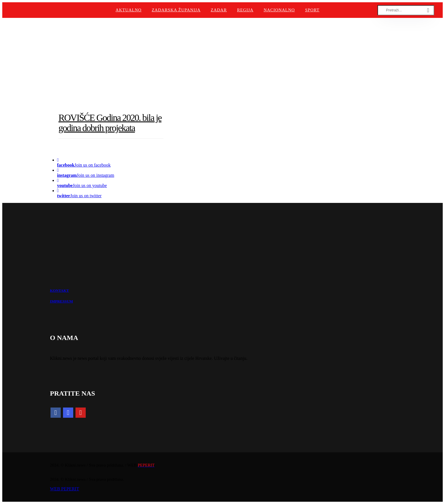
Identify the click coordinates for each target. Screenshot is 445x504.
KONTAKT (59, 290)
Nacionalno (279, 10)
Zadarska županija (176, 10)
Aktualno (128, 10)
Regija (245, 10)
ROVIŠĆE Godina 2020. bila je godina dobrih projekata (110, 123)
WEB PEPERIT (65, 489)
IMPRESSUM (61, 301)
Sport (312, 10)
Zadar (219, 10)
